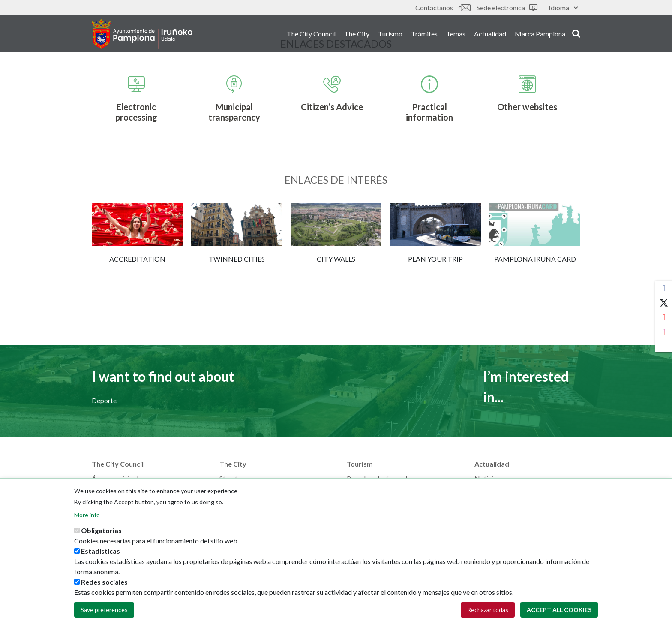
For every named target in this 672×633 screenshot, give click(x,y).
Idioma (563, 8)
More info (87, 517)
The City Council (311, 34)
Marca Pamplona (540, 34)
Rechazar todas (488, 612)
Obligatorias (101, 532)
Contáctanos (443, 8)
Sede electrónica (507, 8)
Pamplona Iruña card (377, 478)
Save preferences (104, 612)
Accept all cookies (559, 612)
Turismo (390, 34)
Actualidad (490, 34)
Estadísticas (100, 553)
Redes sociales (104, 584)
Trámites (424, 34)
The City (357, 34)
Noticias (487, 478)
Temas (456, 34)
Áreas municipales (118, 478)
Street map (235, 478)
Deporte (104, 400)
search (576, 33)
